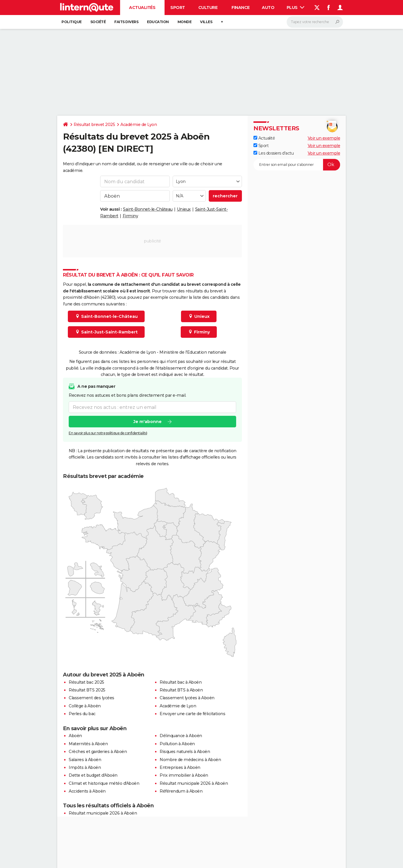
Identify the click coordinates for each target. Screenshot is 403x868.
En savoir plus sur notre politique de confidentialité (108, 433)
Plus (296, 8)
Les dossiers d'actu (274, 153)
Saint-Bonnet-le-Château (148, 209)
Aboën (75, 736)
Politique (72, 22)
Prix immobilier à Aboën (184, 775)
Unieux (184, 209)
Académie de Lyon (139, 125)
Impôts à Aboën (85, 767)
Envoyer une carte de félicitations (192, 714)
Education (158, 22)
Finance (241, 8)
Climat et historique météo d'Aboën (104, 783)
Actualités (142, 8)
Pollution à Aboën (177, 744)
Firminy (130, 216)
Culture (208, 8)
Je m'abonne (148, 422)
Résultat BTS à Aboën (181, 690)
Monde (185, 22)
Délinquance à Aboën (181, 736)
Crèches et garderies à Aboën (98, 752)
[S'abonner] (297, 165)
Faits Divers (126, 22)
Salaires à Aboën (85, 760)
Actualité (264, 138)
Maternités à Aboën (88, 744)
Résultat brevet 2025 (94, 125)
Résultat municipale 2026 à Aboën (194, 783)
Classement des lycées (92, 698)
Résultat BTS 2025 (87, 690)
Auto (268, 8)
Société (98, 22)
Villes (206, 22)
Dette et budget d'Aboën (93, 775)
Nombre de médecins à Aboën (190, 760)
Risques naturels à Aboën (185, 752)
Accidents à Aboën (87, 791)
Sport (178, 8)
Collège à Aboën (85, 706)
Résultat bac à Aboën (181, 682)
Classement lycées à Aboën (187, 698)
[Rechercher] (315, 22)
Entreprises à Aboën (180, 767)
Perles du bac (82, 714)
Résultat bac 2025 (86, 682)
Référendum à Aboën (181, 791)
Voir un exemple (324, 138)
